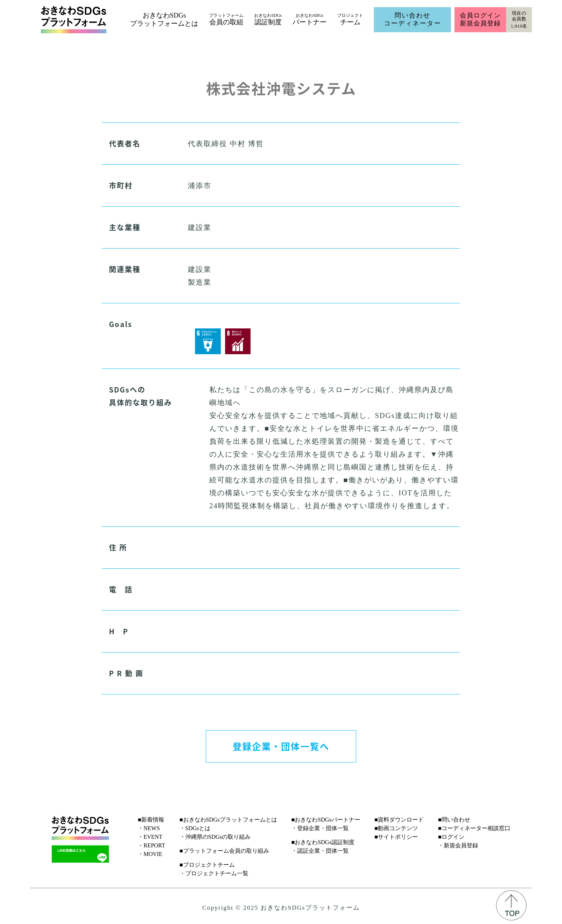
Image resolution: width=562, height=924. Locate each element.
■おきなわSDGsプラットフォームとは (228, 820)
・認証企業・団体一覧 (320, 851)
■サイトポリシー (396, 837)
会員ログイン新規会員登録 (480, 19)
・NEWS (149, 828)
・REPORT (151, 845)
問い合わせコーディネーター (413, 19)
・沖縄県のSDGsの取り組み (215, 837)
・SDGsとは (195, 828)
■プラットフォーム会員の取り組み (224, 851)
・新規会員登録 (458, 845)
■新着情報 (151, 820)
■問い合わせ (454, 820)
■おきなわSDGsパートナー (326, 820)
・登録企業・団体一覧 (320, 828)
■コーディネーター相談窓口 (474, 828)
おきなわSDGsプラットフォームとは (164, 19)
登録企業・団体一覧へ (281, 746)
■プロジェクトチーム (207, 865)
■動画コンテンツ (396, 828)
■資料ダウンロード (399, 820)
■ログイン (451, 837)
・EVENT (150, 837)
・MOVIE (150, 854)
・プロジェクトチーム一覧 (214, 873)
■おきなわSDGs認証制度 (323, 842)
